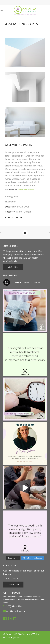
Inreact (17, 638)
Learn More (13, 267)
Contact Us (13, 584)
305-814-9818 (11, 579)
